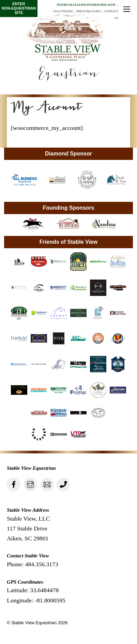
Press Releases (89, 11)
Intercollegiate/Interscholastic (86, 5)
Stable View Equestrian (34, 623)
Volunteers (63, 11)
